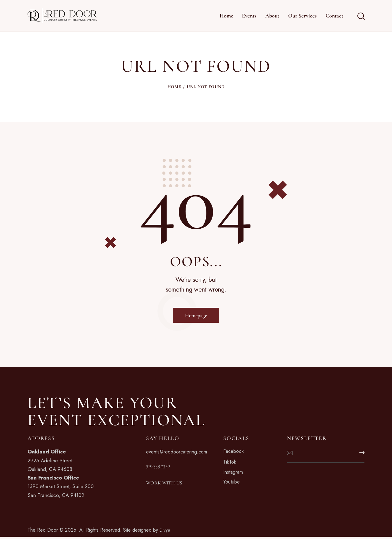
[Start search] (361, 17)
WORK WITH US (169, 485)
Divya (165, 532)
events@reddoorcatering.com (179, 453)
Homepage (196, 316)
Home (174, 87)
